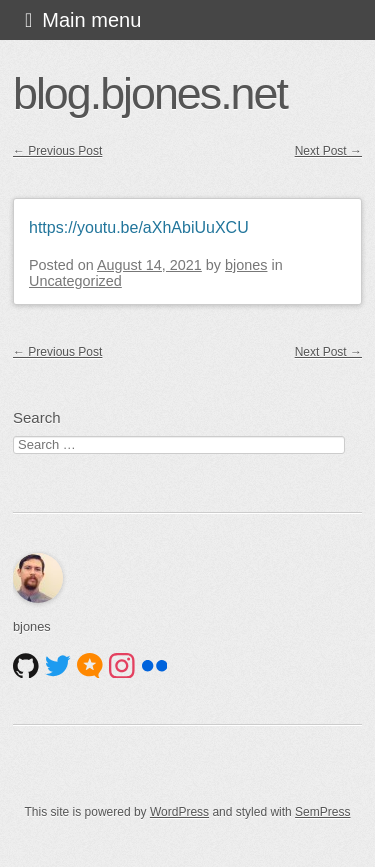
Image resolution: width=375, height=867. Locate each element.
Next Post (328, 151)
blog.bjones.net (150, 93)
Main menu (91, 20)
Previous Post (57, 151)
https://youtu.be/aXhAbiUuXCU (139, 227)
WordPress (179, 812)
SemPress (322, 812)
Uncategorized (75, 281)
